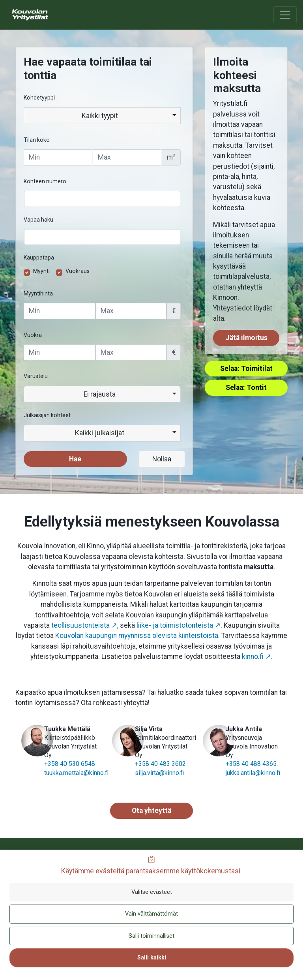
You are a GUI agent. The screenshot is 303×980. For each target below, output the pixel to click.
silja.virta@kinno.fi (159, 773)
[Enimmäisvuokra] (131, 352)
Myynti (41, 271)
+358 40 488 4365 (251, 764)
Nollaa (162, 459)
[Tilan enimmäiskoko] (127, 157)
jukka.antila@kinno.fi (253, 773)
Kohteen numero (45, 181)
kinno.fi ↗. (257, 656)
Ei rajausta (100, 394)
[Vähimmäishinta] (59, 311)
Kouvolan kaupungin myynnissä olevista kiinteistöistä (137, 636)
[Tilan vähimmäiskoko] (58, 157)
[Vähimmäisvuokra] (59, 352)
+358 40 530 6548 (70, 764)
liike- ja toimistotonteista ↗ (179, 625)
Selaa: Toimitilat (246, 369)
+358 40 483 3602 (160, 764)
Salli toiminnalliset (151, 936)
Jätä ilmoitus (246, 338)
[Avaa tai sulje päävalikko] (285, 15)
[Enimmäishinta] (131, 311)
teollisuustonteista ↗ (84, 625)
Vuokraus (78, 271)
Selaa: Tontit (246, 387)
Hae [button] (75, 459)
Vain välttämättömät (151, 914)
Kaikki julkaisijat (100, 433)
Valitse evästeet (152, 892)
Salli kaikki (152, 958)
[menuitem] (44, 15)
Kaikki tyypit (100, 116)
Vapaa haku (38, 220)
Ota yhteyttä (151, 811)
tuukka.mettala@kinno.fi (76, 773)
